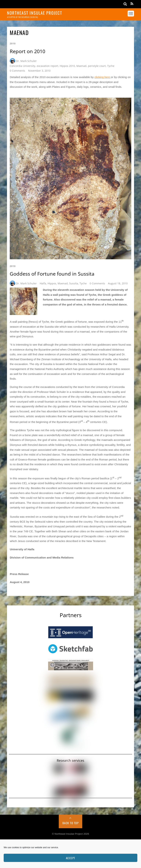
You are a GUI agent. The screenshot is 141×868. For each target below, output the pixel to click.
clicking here (103, 77)
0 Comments (17, 71)
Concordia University (22, 66)
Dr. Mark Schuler (26, 61)
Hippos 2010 (67, 66)
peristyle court (97, 66)
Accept (71, 858)
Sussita (74, 283)
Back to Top (71, 823)
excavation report (47, 66)
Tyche (111, 66)
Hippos (52, 283)
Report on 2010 (27, 51)
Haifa (43, 283)
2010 (13, 44)
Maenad (81, 66)
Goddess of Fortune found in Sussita (52, 274)
